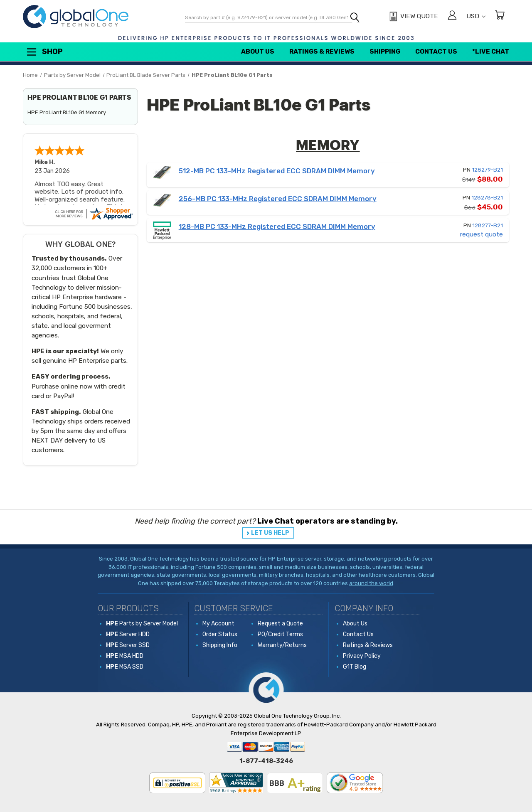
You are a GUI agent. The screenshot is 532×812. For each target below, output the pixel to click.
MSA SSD (125, 667)
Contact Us (436, 52)
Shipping (385, 52)
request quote (482, 234)
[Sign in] (452, 16)
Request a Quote (280, 624)
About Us (258, 52)
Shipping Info (220, 645)
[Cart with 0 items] (500, 16)
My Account (218, 624)
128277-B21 (488, 225)
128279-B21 (487, 170)
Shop (44, 52)
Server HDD (128, 634)
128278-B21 (487, 198)
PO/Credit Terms (280, 634)
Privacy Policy (362, 656)
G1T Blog (355, 667)
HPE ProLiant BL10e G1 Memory (67, 112)
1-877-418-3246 (266, 761)
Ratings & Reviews (322, 52)
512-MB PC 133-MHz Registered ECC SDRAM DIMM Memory (277, 171)
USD (476, 16)
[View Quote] (413, 17)
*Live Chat (491, 52)
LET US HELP (270, 533)
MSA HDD (125, 656)
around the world (371, 583)
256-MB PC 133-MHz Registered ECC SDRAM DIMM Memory (278, 199)
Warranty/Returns (282, 645)
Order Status (220, 634)
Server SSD (128, 645)
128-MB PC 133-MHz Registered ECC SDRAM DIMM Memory (277, 226)
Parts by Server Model (142, 624)
